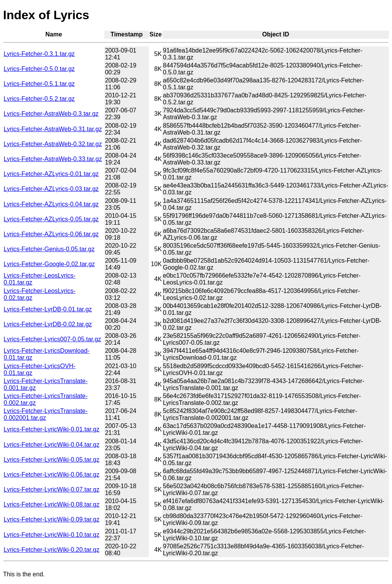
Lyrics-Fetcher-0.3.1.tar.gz (39, 54)
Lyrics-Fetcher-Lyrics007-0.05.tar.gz (53, 339)
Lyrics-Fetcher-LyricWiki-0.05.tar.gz (52, 460)
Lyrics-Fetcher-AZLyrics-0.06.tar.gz (51, 234)
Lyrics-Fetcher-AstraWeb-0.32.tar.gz (53, 144)
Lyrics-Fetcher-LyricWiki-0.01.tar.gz (52, 429)
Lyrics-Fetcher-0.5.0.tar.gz (39, 69)
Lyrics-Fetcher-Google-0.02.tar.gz (49, 264)
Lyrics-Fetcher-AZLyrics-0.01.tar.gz (51, 174)
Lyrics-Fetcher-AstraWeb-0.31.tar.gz (53, 129)
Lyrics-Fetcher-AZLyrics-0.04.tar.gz (51, 204)
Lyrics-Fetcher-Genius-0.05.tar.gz (49, 249)
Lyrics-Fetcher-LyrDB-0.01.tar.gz (48, 309)
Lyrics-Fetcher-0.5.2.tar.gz (39, 99)
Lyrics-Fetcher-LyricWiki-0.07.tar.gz (52, 489)
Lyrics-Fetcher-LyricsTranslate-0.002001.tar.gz (46, 414)
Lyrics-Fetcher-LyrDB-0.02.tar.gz (48, 324)
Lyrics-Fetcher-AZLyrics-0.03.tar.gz (51, 189)
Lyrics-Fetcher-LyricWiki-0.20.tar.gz (52, 550)
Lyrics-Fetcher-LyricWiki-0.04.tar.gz (52, 445)
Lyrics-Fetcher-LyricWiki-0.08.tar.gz (52, 504)
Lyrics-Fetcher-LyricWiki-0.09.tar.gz (52, 519)
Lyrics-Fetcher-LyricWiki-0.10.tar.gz (52, 535)
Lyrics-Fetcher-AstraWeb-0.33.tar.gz (53, 159)
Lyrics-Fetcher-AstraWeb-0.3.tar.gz (51, 114)
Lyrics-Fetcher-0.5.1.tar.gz (39, 84)
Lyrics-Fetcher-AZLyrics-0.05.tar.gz (51, 219)
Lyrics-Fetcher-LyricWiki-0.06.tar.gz (52, 475)
